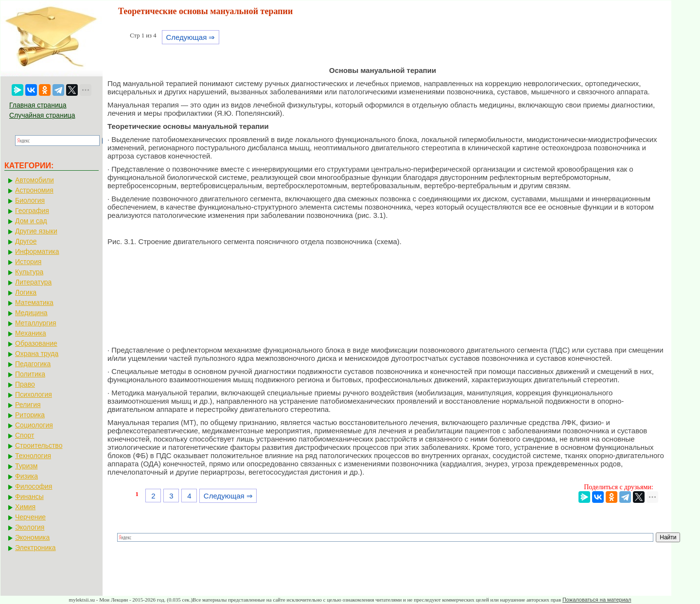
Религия (28, 405)
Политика (30, 374)
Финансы (29, 497)
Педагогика (33, 364)
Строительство (39, 445)
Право (25, 384)
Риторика (30, 415)
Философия (34, 486)
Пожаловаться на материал (597, 600)
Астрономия (34, 190)
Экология (30, 527)
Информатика (37, 251)
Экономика (32, 537)
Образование (36, 343)
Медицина (31, 313)
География (32, 211)
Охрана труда (37, 354)
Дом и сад (31, 221)
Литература (33, 282)
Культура (29, 272)
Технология (33, 456)
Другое (26, 241)
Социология (34, 425)
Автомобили (35, 180)
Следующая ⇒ (190, 37)
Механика (31, 333)
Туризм (26, 466)
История (28, 262)
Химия (25, 507)
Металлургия (36, 323)
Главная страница (38, 105)
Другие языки (36, 231)
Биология (30, 200)
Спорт (25, 435)
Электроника (35, 548)
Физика (26, 476)
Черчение (30, 517)
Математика (34, 302)
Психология (34, 394)
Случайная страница (42, 115)
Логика (26, 292)
